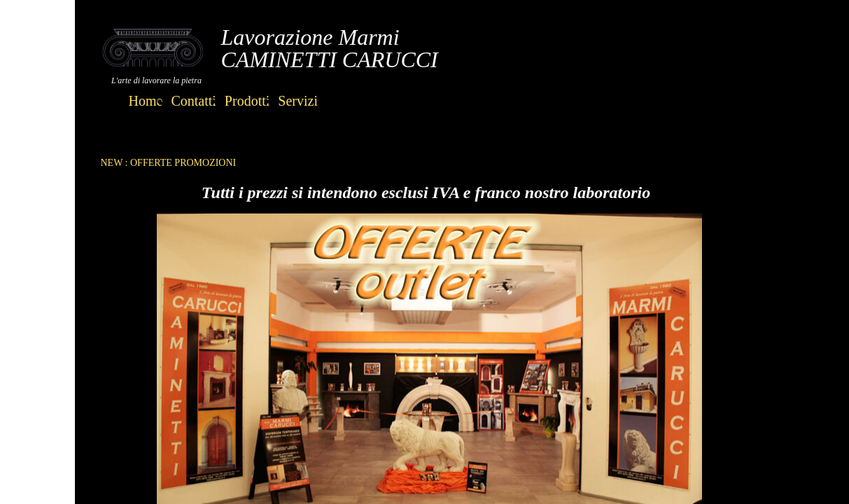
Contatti (193, 101)
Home (146, 101)
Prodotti (247, 101)
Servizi (298, 101)
